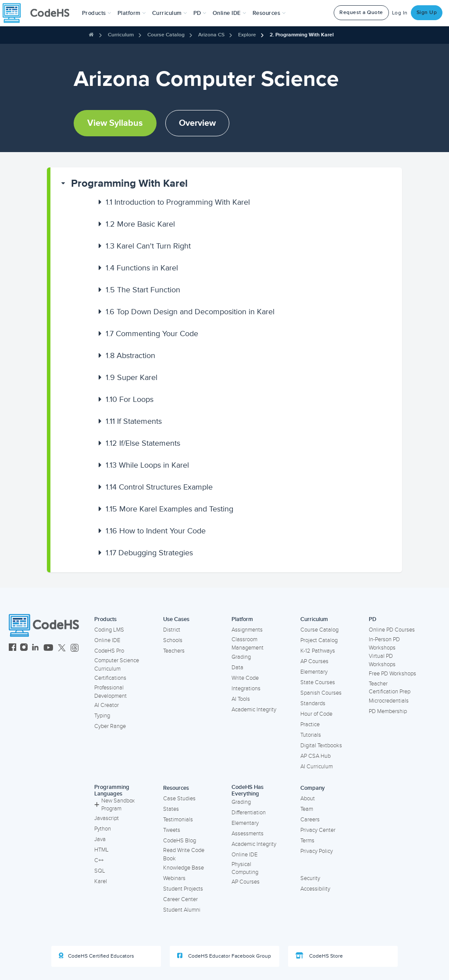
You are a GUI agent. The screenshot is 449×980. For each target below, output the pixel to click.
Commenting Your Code (152, 334)
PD (372, 619)
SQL (100, 871)
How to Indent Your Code (156, 531)
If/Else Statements (143, 443)
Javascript (107, 818)
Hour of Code (316, 714)
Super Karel (132, 377)
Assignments (247, 630)
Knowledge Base (184, 868)
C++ (99, 860)
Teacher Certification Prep (390, 688)
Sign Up (427, 12)
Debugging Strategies (149, 553)
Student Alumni (182, 910)
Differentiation (249, 813)
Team (307, 809)
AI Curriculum (317, 767)
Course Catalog (166, 35)
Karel (101, 881)
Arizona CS (211, 35)
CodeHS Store (319, 956)
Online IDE (107, 640)
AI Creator (107, 705)
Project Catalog (319, 640)
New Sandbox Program (114, 805)
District (172, 630)
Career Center (180, 899)
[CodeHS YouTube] (48, 648)
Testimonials (178, 820)
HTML (102, 850)
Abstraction (130, 355)
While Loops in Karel (147, 465)
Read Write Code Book (184, 854)
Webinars (174, 878)
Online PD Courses (392, 630)
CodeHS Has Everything (248, 790)
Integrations (246, 689)
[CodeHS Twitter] (62, 648)
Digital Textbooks (321, 746)
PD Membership (388, 711)
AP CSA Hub (315, 756)
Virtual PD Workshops (382, 660)
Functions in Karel (142, 268)
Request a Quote (361, 12)
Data (237, 668)
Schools (173, 640)
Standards (313, 703)
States (171, 809)
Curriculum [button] (170, 13)
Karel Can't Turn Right (148, 246)
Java (100, 839)
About (308, 799)
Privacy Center (318, 830)
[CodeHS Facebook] (12, 648)
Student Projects (183, 889)
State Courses (318, 682)
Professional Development (110, 692)
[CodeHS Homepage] (39, 13)
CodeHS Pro (109, 651)
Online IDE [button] (230, 13)
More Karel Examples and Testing (169, 509)
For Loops (130, 399)
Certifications (110, 678)
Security (310, 878)
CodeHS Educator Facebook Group (224, 956)
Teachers (174, 651)
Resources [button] (269, 13)
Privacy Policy (317, 851)
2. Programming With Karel (302, 35)
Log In (400, 13)
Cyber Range (110, 726)
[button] (97, 13)
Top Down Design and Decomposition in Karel (190, 312)
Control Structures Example (159, 487)
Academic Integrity (254, 710)
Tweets (172, 830)
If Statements (134, 421)
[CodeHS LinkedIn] (35, 648)
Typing (102, 716)
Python (103, 829)
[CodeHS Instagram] (24, 648)
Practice (310, 724)
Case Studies (179, 799)
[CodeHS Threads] (75, 648)
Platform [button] (132, 13)
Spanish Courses (321, 693)
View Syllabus (115, 123)
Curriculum (121, 35)
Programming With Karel (129, 183)
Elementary (314, 672)
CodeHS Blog (180, 841)
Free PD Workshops (392, 674)
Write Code (245, 678)
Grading (241, 657)
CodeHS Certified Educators (96, 956)
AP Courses (314, 661)
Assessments (248, 834)
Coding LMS (109, 630)
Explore (247, 35)
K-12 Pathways (318, 651)
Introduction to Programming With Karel (178, 202)
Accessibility (315, 889)
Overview (197, 123)
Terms (307, 841)
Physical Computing (245, 868)
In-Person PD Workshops (384, 644)
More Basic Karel (140, 224)
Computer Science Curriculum (117, 665)
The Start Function (143, 290)
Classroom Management (248, 644)
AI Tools (241, 699)
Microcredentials (389, 701)
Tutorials (311, 735)
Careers (310, 820)
